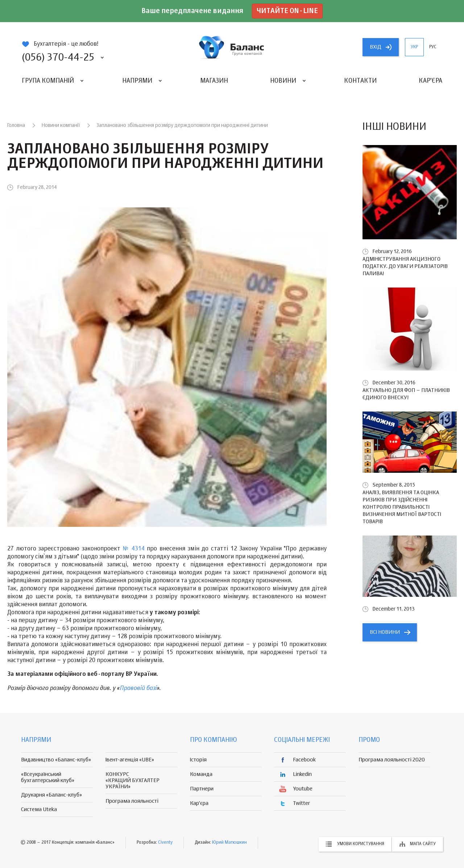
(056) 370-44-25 (58, 58)
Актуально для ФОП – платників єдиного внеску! (406, 394)
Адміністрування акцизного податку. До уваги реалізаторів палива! (405, 266)
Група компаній (48, 81)
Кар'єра (430, 81)
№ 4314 (134, 549)
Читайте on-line (287, 11)
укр (414, 47)
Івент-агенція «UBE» (130, 760)
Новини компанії (61, 125)
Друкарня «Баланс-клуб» (51, 795)
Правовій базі (138, 688)
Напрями (137, 81)
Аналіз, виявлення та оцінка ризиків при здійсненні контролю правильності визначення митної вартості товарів (402, 507)
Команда (201, 774)
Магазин (214, 81)
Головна (16, 125)
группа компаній (232, 47)
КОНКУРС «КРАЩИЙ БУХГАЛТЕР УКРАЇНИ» (132, 780)
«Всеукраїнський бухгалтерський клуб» (48, 777)
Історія (198, 760)
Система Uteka (39, 809)
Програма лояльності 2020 (392, 760)
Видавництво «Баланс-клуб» (56, 760)
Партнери (202, 789)
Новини (283, 81)
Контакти (360, 81)
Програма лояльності (132, 801)
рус (433, 47)
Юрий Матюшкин (229, 843)
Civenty (165, 843)
